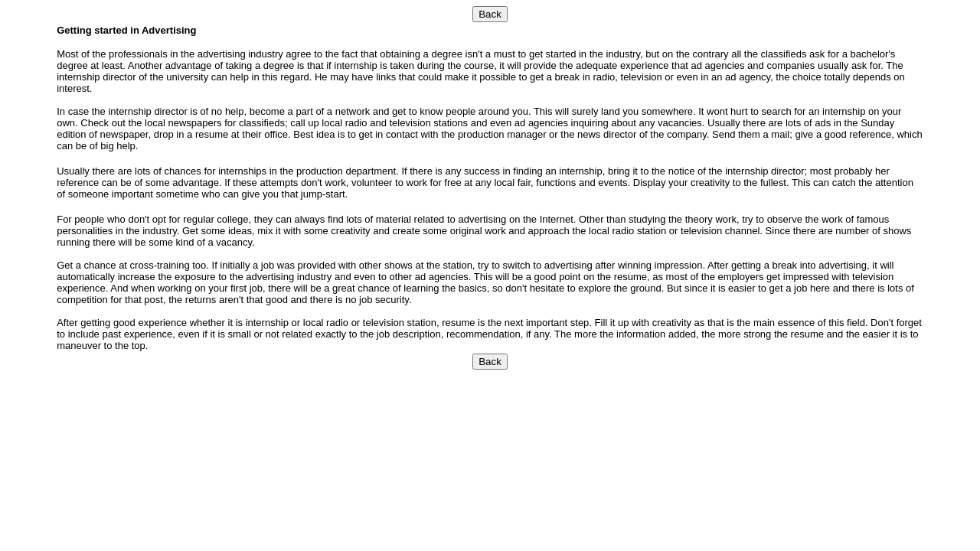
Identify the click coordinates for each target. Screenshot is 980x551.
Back (490, 14)
